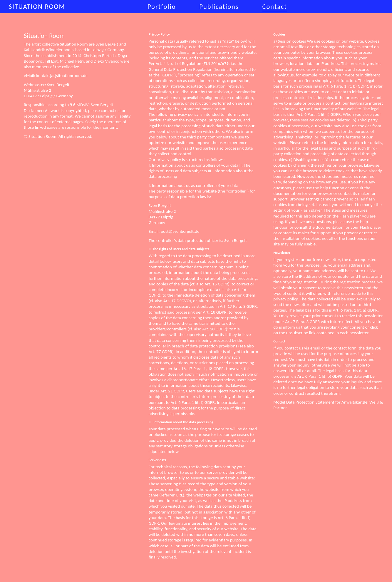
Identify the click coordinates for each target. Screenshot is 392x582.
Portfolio (162, 7)
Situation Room (37, 7)
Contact (275, 7)
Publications (219, 7)
